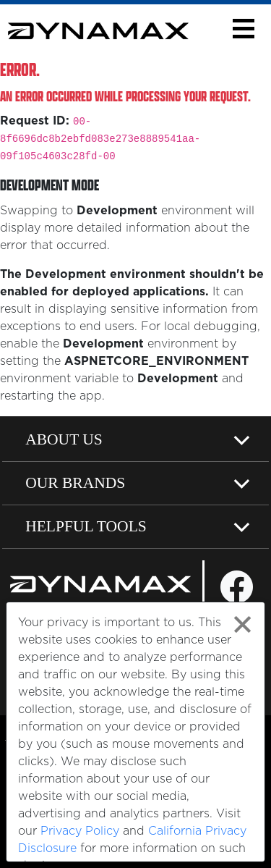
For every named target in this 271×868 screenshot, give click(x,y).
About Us (64, 439)
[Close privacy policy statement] (242, 624)
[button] (243, 29)
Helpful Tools (86, 526)
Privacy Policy (80, 831)
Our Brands (75, 483)
